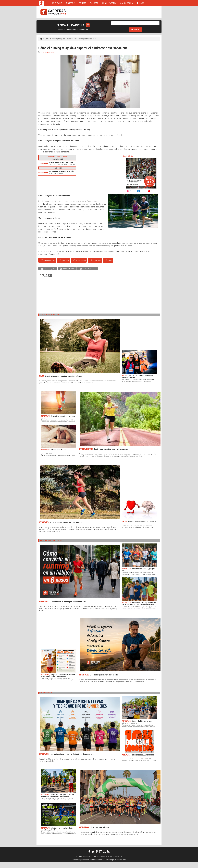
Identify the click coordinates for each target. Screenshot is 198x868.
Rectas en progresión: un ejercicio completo (111, 455)
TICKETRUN (71, 22)
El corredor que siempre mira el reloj (104, 681)
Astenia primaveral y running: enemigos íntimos (63, 382)
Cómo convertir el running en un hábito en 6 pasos (69, 608)
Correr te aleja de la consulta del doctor (142, 528)
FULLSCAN (94, 22)
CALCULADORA (127, 22)
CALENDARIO (57, 22)
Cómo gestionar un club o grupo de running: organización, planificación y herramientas (58, 802)
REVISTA (83, 22)
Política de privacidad (80, 866)
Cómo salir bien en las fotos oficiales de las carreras (137, 728)
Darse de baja (121, 866)
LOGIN (140, 22)
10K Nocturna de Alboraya (99, 834)
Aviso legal (110, 866)
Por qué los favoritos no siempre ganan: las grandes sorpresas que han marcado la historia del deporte (139, 611)
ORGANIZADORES (109, 22)
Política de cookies (97, 866)
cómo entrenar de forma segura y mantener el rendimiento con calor (58, 682)
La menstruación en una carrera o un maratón (67, 529)
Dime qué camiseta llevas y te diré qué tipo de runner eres (72, 760)
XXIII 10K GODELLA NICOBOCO (143, 761)
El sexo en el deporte (59, 456)
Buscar (135, 36)
